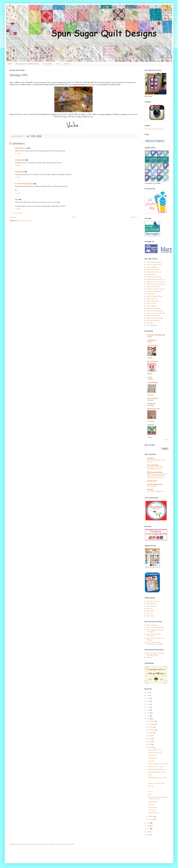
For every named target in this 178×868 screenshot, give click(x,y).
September (152, 730)
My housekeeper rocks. (155, 750)
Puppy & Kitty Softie (153, 301)
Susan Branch (151, 616)
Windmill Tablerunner (153, 321)
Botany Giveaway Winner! (156, 767)
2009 (148, 823)
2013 (148, 710)
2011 (148, 716)
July (150, 736)
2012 (148, 713)
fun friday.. (151, 761)
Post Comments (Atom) (24, 221)
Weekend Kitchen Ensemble (155, 318)
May (150, 742)
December (152, 721)
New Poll (151, 786)
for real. (150, 792)
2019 (148, 693)
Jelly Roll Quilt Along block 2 (157, 769)
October (151, 727)
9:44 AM (18, 154)
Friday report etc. (153, 758)
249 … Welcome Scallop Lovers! (156, 491)
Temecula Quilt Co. (153, 345)
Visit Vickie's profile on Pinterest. (154, 129)
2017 (148, 698)
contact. (67, 64)
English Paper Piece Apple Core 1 (156, 279)
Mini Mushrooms (151, 604)
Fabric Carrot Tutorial (155, 753)
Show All (166, 440)
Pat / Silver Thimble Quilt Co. (24, 184)
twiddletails (150, 425)
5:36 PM (17, 209)
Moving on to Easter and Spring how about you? (158, 798)
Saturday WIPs (153, 802)
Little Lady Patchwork (153, 601)
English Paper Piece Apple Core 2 (156, 282)
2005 (148, 835)
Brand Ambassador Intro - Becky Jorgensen (156, 461)
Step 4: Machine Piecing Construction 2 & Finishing (155, 643)
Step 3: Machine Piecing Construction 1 (153, 635)
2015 (148, 704)
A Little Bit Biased (152, 382)
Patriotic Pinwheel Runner (154, 296)
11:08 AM (18, 165)
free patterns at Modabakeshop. (27, 64)
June (150, 739)
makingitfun (151, 458)
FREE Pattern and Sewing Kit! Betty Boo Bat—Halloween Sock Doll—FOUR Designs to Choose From (157, 476)
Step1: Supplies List (152, 625)
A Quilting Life (152, 340)
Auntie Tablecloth (152, 267)
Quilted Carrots (151, 304)
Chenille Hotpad (151, 274)
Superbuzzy (150, 614)
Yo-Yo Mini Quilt (152, 325)
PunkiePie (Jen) (19, 172)
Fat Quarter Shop (152, 606)
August (151, 733)
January (151, 819)
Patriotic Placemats (152, 299)
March (151, 747)
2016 (148, 701)
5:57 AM (18, 193)
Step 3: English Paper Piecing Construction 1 (155, 631)
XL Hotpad (150, 323)
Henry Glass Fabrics (153, 465)
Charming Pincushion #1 (154, 272)
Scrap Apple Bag (151, 306)
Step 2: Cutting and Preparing (155, 628)
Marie (17, 200)
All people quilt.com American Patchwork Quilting (155, 654)
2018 (148, 696)
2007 (148, 829)
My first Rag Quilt (153, 813)
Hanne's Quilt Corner (154, 409)
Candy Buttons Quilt (153, 270)
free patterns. (48, 64)
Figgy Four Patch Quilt (153, 287)
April (150, 745)
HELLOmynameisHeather (155, 472)
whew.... (151, 775)
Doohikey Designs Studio (155, 484)
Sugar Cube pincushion (153, 316)
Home (10, 64)
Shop (58, 64)
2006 (148, 832)
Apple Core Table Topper (154, 265)
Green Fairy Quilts (152, 398)
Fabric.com (150, 609)
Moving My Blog (152, 486)
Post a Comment (17, 213)
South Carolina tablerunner (155, 311)
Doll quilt (149, 657)
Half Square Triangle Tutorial (155, 289)
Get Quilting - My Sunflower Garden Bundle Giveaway (155, 468)
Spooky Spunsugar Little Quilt (156, 313)
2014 (148, 707)
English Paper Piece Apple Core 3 (156, 284)
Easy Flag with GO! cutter (154, 277)
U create (150, 377)
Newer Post (13, 217)
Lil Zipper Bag (150, 294)
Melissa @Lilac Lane (21, 148)
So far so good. (152, 807)
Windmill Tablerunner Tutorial (157, 778)
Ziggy (150, 794)
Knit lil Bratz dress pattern (154, 291)
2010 (148, 719)
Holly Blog (150, 490)
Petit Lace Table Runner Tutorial (158, 764)
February (151, 817)
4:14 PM (17, 177)
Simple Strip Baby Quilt (153, 308)
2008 (148, 826)
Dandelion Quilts (20, 160)
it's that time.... (153, 810)
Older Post (134, 217)
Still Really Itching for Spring (157, 772)
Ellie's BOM (150, 611)
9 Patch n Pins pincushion (154, 262)
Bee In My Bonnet (152, 361)
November (152, 724)
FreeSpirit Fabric (152, 481)
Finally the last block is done (156, 783)
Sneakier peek (152, 755)
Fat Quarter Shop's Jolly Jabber (156, 335)
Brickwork (151, 805)
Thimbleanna (151, 404)
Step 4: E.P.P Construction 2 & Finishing (156, 639)
